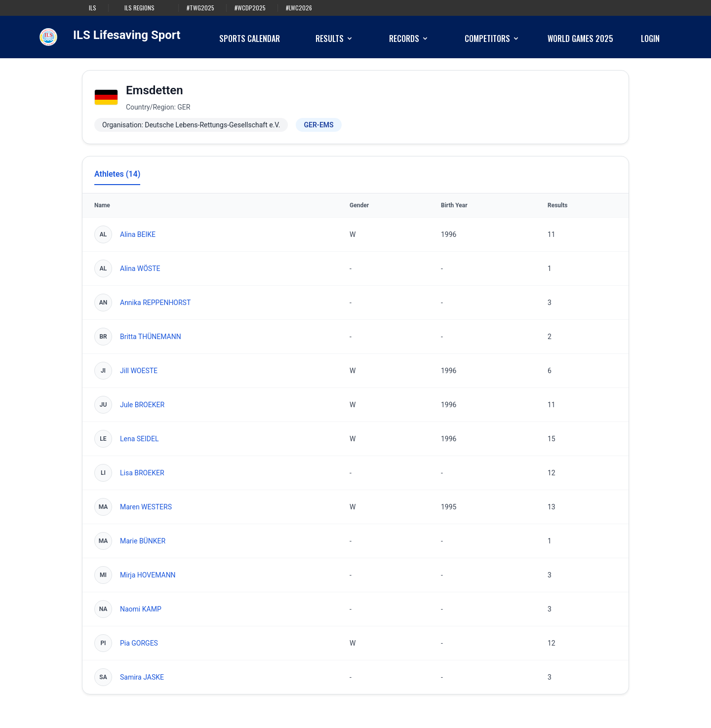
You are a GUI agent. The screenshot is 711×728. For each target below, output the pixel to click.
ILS (93, 8)
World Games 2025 (580, 38)
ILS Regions (139, 8)
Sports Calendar (250, 38)
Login (650, 38)
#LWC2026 (299, 8)
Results (335, 38)
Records (409, 38)
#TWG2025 (200, 8)
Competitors (492, 38)
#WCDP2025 (250, 8)
